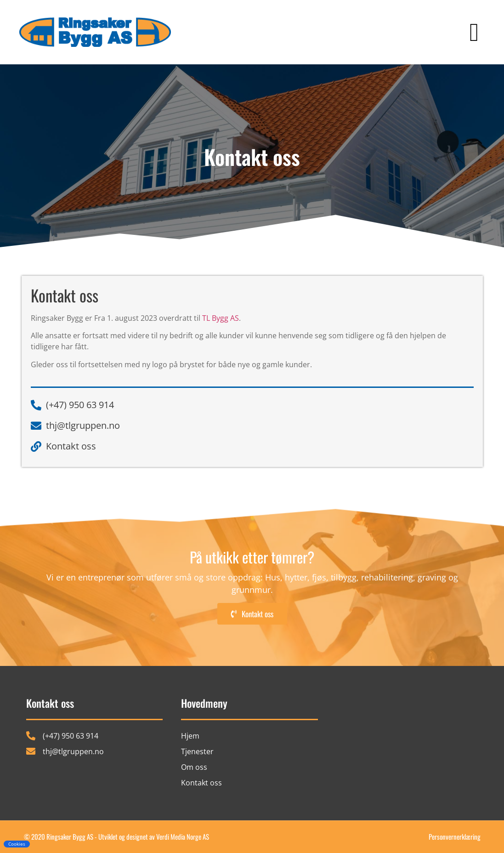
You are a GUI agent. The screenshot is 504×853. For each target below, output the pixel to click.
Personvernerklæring (455, 836)
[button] (474, 32)
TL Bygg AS (221, 318)
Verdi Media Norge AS (183, 836)
